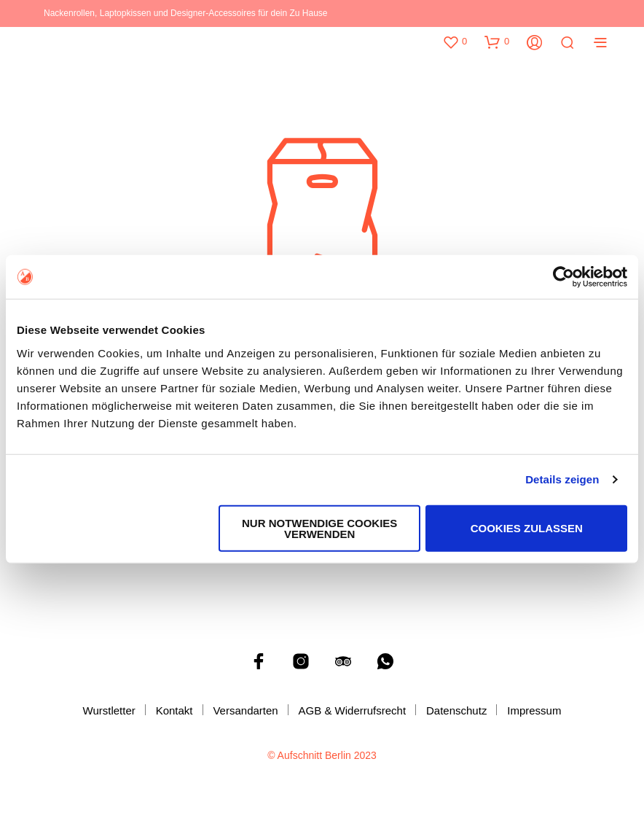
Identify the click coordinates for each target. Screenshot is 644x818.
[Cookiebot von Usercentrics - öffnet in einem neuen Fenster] (563, 277)
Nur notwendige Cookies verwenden (319, 528)
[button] (455, 42)
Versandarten (245, 710)
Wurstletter (109, 710)
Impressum (534, 710)
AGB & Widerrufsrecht (353, 710)
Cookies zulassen (527, 528)
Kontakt (174, 710)
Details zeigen (562, 479)
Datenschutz (456, 710)
